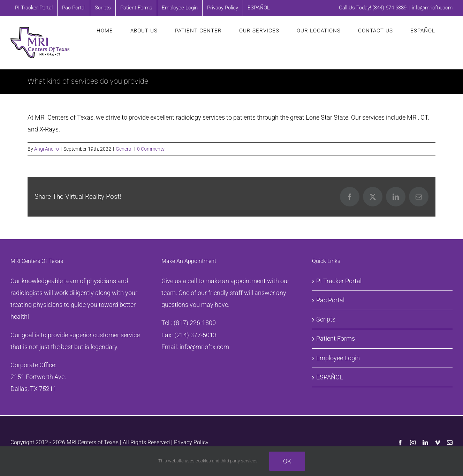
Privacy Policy (191, 442)
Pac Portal (330, 300)
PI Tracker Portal (339, 281)
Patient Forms (336, 338)
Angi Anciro (47, 149)
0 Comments (151, 149)
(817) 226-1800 (195, 323)
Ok (287, 461)
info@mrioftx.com (432, 8)
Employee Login (338, 358)
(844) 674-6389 (389, 8)
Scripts (326, 319)
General (124, 149)
